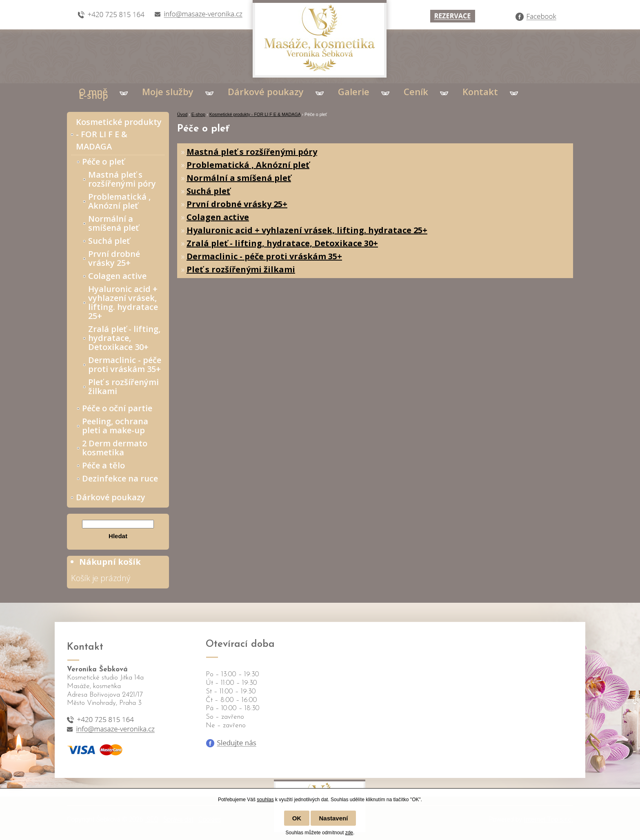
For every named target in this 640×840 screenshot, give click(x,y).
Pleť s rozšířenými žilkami (241, 269)
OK (297, 818)
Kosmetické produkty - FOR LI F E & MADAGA (255, 114)
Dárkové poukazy (266, 91)
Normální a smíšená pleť (239, 178)
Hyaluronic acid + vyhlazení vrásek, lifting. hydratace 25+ (307, 230)
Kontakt (480, 91)
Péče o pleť (103, 162)
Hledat (118, 536)
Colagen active (218, 217)
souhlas (265, 800)
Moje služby (168, 91)
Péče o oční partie (117, 408)
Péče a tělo (103, 465)
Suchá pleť (208, 191)
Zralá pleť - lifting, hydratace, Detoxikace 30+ (282, 243)
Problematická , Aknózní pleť (248, 165)
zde (349, 833)
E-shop (93, 95)
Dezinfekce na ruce (120, 478)
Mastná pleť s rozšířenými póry (252, 152)
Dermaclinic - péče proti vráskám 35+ (264, 256)
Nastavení (333, 818)
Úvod (182, 114)
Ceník (416, 91)
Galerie (354, 91)
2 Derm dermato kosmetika (115, 448)
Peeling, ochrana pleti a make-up (115, 426)
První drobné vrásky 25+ (237, 204)
